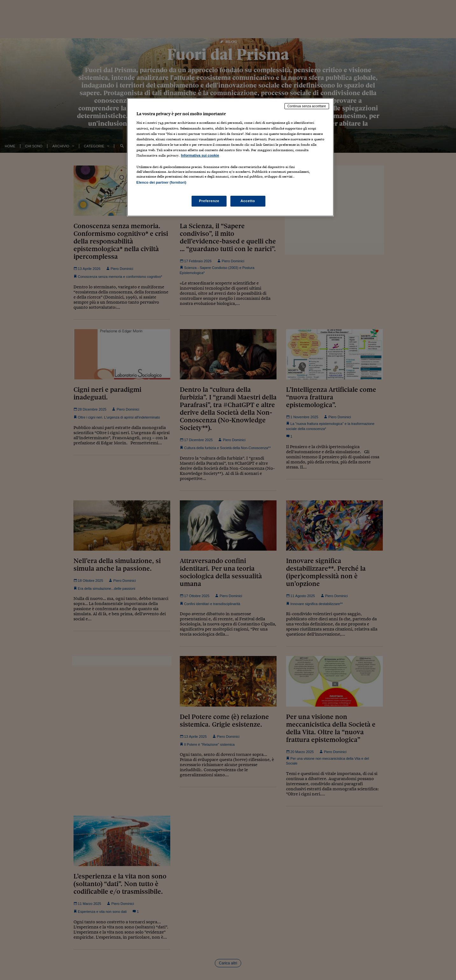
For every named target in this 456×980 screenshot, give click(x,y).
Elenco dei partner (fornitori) (161, 182)
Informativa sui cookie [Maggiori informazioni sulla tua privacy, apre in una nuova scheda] (200, 155)
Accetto (248, 201)
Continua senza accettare (307, 106)
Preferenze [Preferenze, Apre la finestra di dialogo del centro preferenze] (209, 201)
